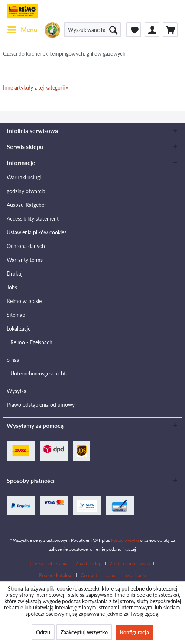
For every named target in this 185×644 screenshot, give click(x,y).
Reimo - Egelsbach (31, 342)
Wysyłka (17, 391)
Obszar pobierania (48, 563)
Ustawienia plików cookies (37, 232)
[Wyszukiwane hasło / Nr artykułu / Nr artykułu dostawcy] (92, 30)
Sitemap (16, 315)
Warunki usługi (24, 177)
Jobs (12, 287)
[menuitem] (22, 30)
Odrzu (43, 632)
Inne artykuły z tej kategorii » (36, 87)
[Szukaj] (113, 30)
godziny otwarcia (26, 191)
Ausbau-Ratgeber (26, 205)
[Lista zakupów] (134, 30)
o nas (13, 360)
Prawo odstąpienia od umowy (41, 405)
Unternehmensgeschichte (39, 373)
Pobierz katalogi (56, 575)
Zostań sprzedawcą (130, 563)
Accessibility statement (33, 219)
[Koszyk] (170, 30)
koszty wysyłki (125, 540)
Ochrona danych (26, 246)
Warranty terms (25, 260)
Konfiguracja (134, 632)
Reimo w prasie (24, 301)
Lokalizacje (19, 328)
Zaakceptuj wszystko (84, 632)
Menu (22, 29)
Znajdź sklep (88, 563)
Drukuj (14, 274)
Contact (89, 575)
